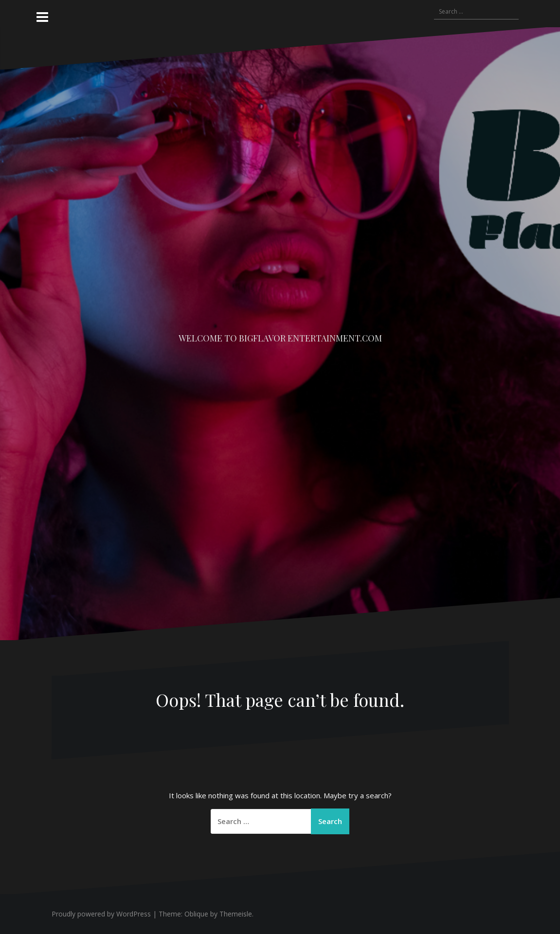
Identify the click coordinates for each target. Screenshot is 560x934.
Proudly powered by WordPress (101, 914)
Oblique (196, 914)
